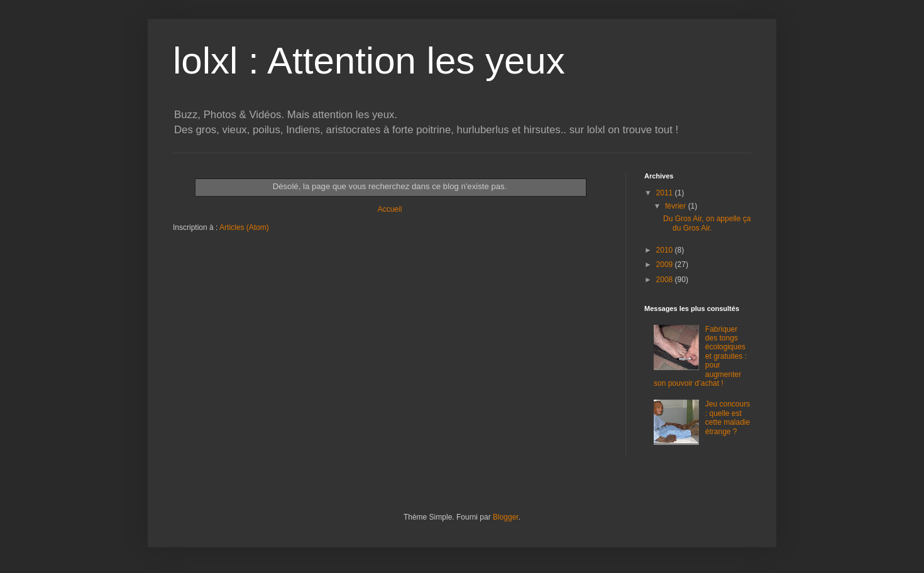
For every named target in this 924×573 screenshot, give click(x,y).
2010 (666, 250)
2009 (666, 265)
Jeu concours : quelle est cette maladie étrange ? (728, 417)
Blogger (506, 517)
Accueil (390, 209)
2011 (666, 193)
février (677, 206)
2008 (666, 280)
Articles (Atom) (244, 227)
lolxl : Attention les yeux (369, 61)
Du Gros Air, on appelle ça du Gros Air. (707, 223)
